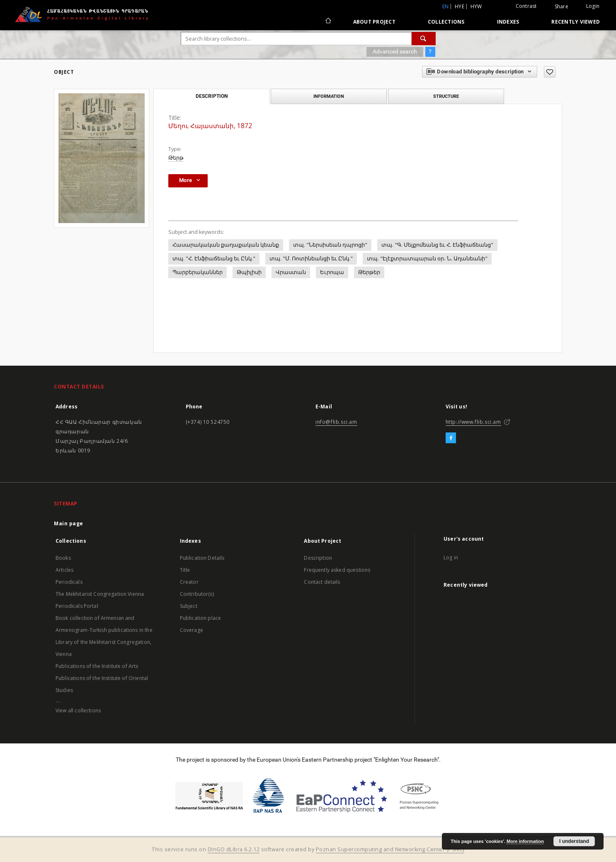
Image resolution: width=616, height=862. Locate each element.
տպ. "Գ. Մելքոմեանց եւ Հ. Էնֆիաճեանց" (437, 245)
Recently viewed (576, 22)
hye (460, 6)
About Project (374, 22)
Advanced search (395, 51)
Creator (189, 582)
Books (63, 558)
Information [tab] (329, 96)
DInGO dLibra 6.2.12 (234, 849)
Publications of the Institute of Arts (97, 666)
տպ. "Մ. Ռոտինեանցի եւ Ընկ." (311, 259)
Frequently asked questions (337, 570)
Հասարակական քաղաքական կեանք (226, 245)
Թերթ (176, 158)
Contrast (526, 6)
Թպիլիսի (249, 272)
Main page (69, 523)
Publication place (201, 618)
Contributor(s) (197, 594)
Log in (451, 557)
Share (561, 7)
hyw (476, 6)
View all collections (78, 710)
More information (525, 841)
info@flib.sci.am (336, 422)
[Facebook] (451, 438)
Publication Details (202, 558)
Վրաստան (291, 272)
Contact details (322, 582)
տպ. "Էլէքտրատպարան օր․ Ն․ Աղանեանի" (427, 259)
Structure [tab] (446, 96)
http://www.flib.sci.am (473, 422)
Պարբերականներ (198, 272)
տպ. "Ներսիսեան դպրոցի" (330, 245)
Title (185, 570)
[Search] (424, 39)
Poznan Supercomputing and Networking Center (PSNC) (390, 849)
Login (593, 6)
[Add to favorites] (550, 72)
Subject (189, 606)
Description (318, 558)
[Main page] (328, 22)
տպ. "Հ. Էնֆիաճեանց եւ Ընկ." (214, 259)
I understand (574, 841)
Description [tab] (212, 96)
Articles (64, 570)
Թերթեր (369, 272)
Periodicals (69, 582)
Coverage (192, 630)
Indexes (508, 22)
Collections (446, 22)
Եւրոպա (332, 272)
